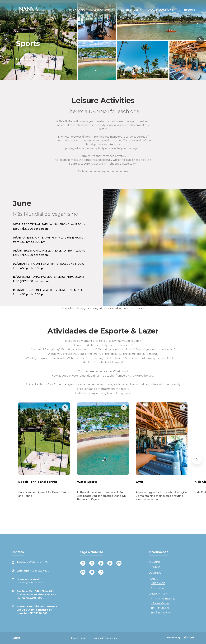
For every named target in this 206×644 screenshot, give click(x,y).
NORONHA (157, 588)
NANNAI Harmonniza (163, 599)
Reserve (190, 10)
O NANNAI (155, 562)
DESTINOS (155, 573)
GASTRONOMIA (158, 594)
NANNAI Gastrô (160, 603)
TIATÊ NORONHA (161, 613)
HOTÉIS (153, 579)
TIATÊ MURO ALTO (162, 608)
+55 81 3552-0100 (30, 571)
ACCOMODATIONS (161, 10)
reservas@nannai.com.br (28, 581)
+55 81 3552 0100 (30, 562)
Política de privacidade (105, 638)
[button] (6, 40)
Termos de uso (79, 638)
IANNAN (156, 567)
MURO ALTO (158, 583)
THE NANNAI (77, 10)
